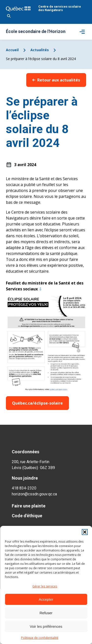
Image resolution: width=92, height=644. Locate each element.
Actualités (40, 50)
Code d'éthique (27, 516)
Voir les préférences (46, 626)
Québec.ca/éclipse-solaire (37, 403)
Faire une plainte (29, 506)
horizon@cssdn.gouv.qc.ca (34, 494)
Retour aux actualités (56, 80)
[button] (85, 532)
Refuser (46, 613)
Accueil (12, 50)
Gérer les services (45, 586)
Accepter (46, 599)
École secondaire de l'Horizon (36, 32)
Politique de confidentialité (40, 638)
